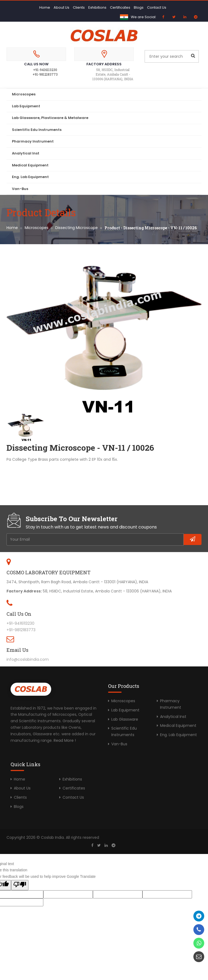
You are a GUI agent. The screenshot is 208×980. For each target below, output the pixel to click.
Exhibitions (97, 7)
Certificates (120, 7)
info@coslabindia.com (28, 659)
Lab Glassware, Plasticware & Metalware (50, 118)
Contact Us (157, 7)
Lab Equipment (26, 106)
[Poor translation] (20, 885)
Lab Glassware (125, 719)
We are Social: (144, 17)
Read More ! (65, 740)
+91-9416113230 (45, 70)
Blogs (139, 7)
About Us (61, 7)
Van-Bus (20, 189)
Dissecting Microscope (77, 228)
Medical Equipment (30, 165)
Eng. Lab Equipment (30, 177)
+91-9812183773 (45, 74)
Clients (79, 7)
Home (45, 7)
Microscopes (24, 94)
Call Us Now (36, 64)
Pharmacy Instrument (33, 141)
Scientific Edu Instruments (37, 130)
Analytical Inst (26, 153)
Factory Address (104, 64)
